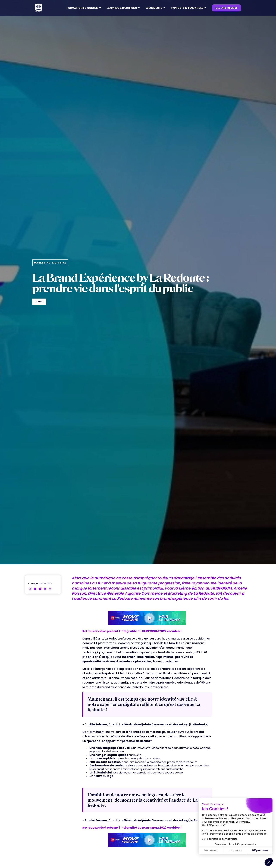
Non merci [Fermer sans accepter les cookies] (211, 850)
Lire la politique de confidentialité (220, 839)
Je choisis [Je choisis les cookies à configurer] (235, 850)
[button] (84, 8)
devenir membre (226, 8)
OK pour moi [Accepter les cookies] (260, 850)
